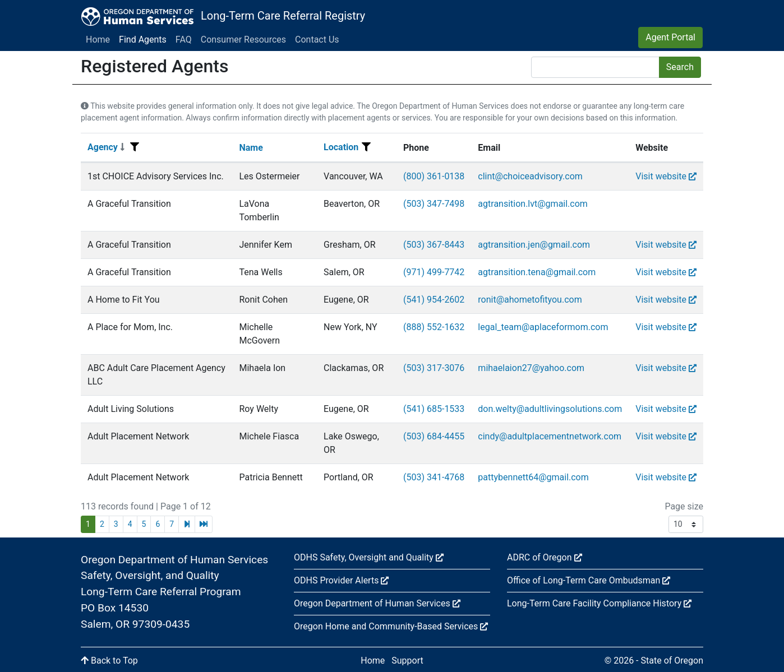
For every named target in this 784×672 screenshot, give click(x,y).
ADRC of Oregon (545, 557)
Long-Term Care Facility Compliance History (599, 603)
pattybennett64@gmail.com (533, 477)
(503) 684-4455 (434, 436)
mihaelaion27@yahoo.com (531, 368)
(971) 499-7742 (434, 272)
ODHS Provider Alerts (341, 580)
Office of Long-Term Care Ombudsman (589, 580)
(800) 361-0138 (434, 176)
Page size (684, 506)
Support (407, 661)
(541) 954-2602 (434, 300)
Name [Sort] (251, 148)
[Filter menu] (135, 147)
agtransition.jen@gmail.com (534, 245)
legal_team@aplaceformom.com (543, 327)
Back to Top (109, 661)
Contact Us (317, 40)
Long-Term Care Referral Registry (283, 16)
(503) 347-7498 (434, 204)
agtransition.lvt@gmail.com (533, 204)
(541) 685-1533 (434, 409)
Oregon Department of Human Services (377, 603)
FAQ (184, 40)
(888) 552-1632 (434, 327)
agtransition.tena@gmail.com (537, 272)
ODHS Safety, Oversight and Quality (369, 557)
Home (98, 40)
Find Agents (143, 40)
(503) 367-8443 (434, 245)
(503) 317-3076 (434, 368)
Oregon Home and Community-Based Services (391, 626)
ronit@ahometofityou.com (530, 300)
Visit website (666, 176)
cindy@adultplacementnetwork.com (550, 436)
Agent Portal (670, 37)
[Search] (595, 67)
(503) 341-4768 (434, 477)
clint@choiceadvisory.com (530, 176)
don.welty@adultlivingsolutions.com (550, 409)
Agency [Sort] (106, 147)
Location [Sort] (341, 147)
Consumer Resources (243, 40)
